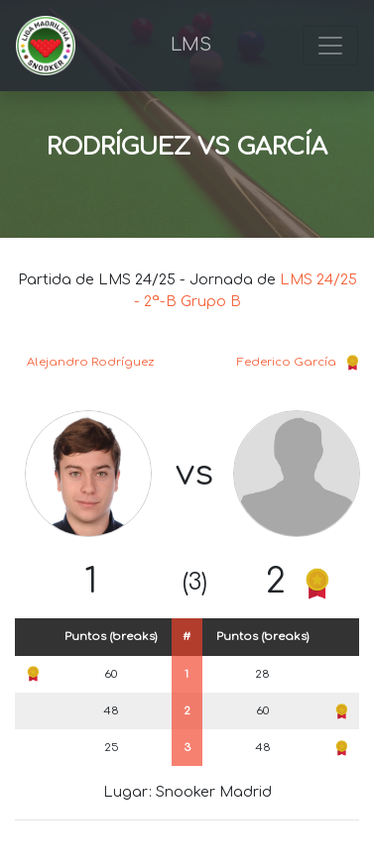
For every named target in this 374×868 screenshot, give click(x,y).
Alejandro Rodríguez (90, 362)
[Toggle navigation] (330, 46)
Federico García (287, 362)
